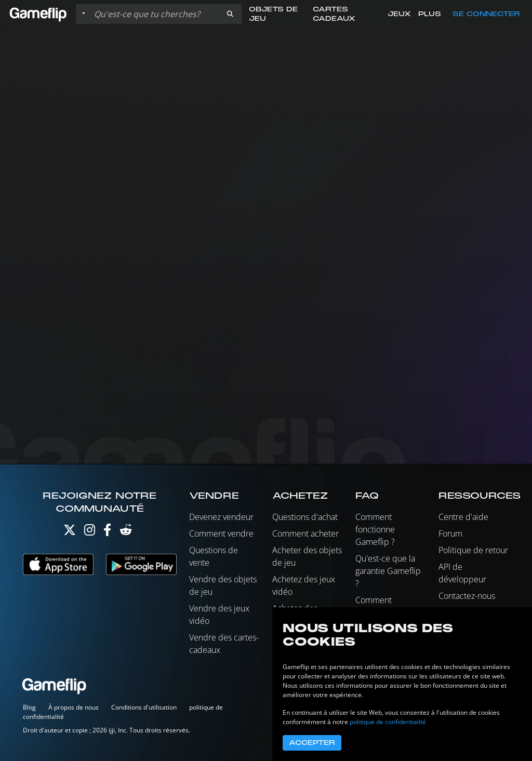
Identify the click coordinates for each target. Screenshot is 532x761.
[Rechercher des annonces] (154, 14)
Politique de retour (473, 550)
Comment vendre (221, 533)
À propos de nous (74, 707)
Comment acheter (305, 533)
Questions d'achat (305, 517)
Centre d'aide (463, 517)
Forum (450, 533)
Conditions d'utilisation (144, 707)
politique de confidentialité (388, 722)
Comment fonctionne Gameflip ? (375, 529)
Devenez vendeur (221, 517)
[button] (230, 14)
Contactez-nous (467, 596)
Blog (29, 707)
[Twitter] (70, 532)
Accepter (312, 743)
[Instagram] (90, 532)
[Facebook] (107, 532)
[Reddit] (126, 532)
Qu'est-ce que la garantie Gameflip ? (388, 571)
